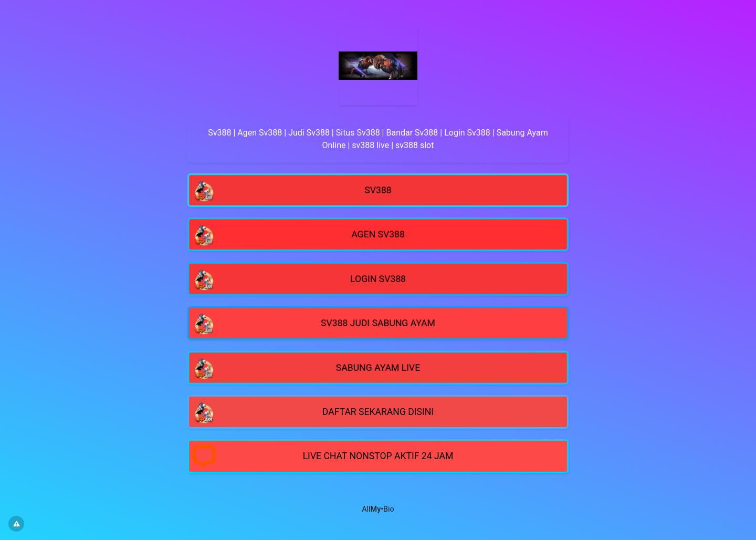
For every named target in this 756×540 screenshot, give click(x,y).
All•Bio (378, 509)
